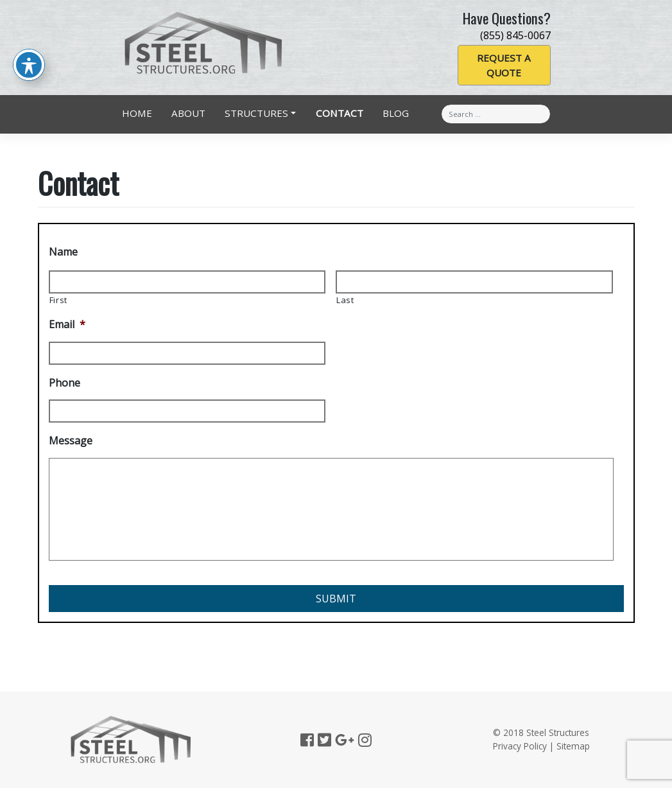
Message (71, 441)
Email (67, 325)
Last (345, 300)
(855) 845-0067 (515, 35)
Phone (65, 383)
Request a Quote (504, 65)
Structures (256, 113)
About (188, 113)
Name (63, 252)
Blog (396, 113)
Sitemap (573, 746)
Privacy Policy (520, 746)
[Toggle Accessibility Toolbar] (29, 48)
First (58, 300)
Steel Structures (558, 732)
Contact (340, 113)
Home (137, 113)
